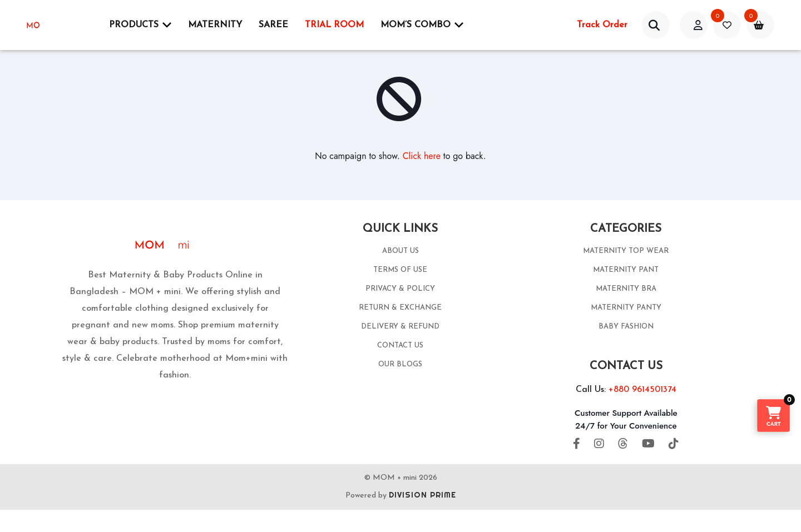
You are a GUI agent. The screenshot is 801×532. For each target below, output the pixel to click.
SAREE (273, 25)
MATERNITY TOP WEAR (626, 251)
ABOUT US (400, 251)
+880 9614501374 (642, 390)
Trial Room (334, 25)
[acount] (694, 25)
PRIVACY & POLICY (400, 289)
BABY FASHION (626, 327)
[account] (656, 25)
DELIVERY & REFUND (400, 327)
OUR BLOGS (400, 364)
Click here (422, 156)
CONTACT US (400, 345)
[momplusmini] (55, 25)
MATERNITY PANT (626, 270)
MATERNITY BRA (626, 289)
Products (140, 25)
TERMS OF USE (400, 270)
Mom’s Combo (422, 25)
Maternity (215, 25)
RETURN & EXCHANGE (400, 308)
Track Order (602, 25)
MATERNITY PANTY (626, 308)
